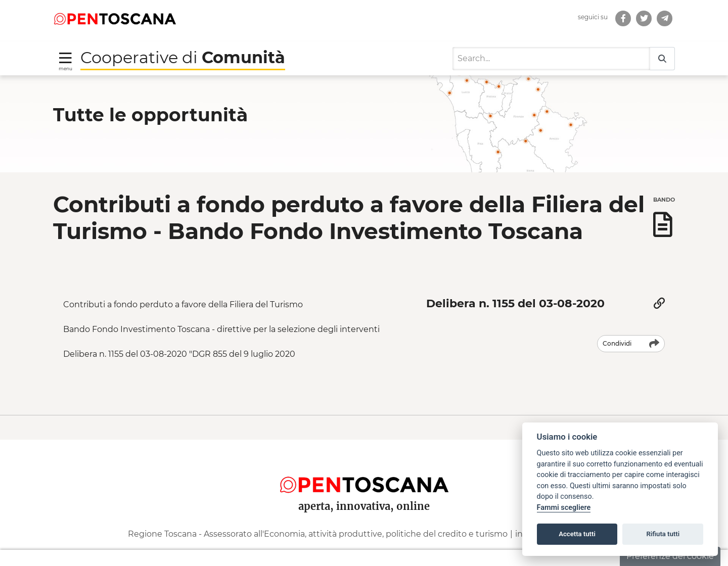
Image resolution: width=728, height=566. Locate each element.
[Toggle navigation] (65, 58)
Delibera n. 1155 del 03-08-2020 (515, 301)
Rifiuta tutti (663, 534)
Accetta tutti (577, 534)
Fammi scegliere (564, 508)
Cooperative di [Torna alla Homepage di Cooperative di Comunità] (183, 55)
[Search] (551, 57)
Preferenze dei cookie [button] (670, 556)
